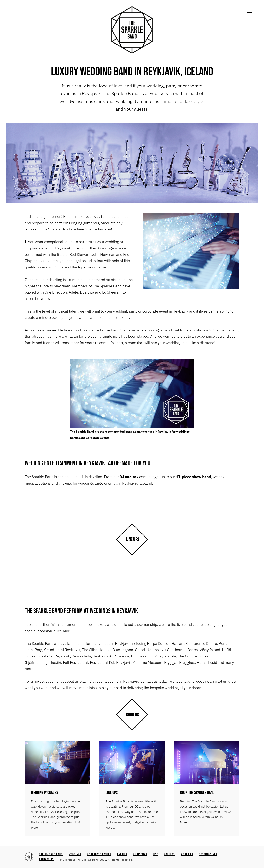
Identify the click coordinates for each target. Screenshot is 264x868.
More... (36, 827)
